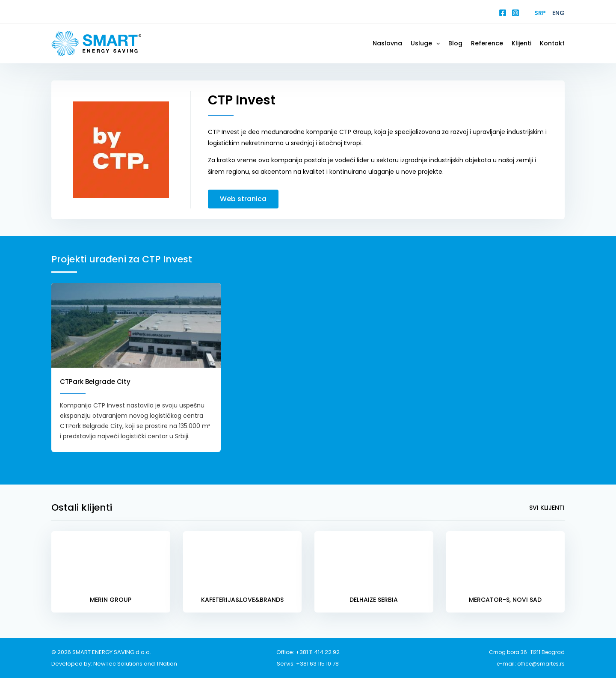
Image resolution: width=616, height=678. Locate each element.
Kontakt (552, 43)
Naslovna (387, 43)
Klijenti (521, 43)
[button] (436, 43)
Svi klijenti (547, 508)
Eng (558, 13)
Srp (540, 13)
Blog (455, 43)
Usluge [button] (425, 43)
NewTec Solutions (118, 664)
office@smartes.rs (541, 664)
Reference (487, 43)
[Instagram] (515, 13)
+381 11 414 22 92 (318, 652)
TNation (167, 664)
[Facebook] (503, 13)
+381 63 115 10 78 (317, 664)
